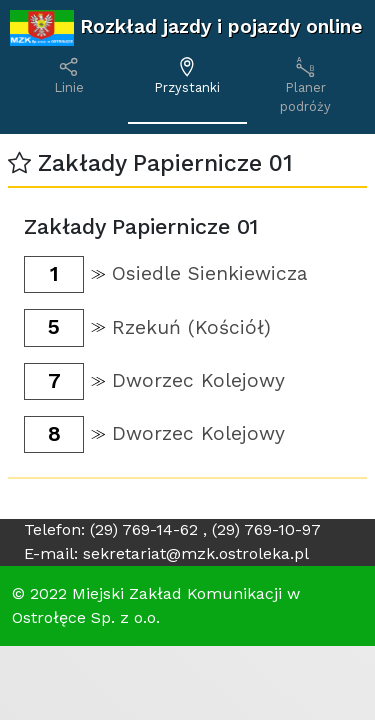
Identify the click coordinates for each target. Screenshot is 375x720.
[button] (19, 163)
